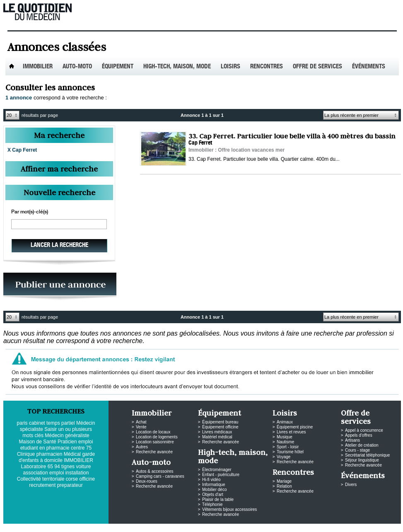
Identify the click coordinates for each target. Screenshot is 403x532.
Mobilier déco (214, 490)
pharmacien (49, 454)
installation (77, 473)
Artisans (352, 440)
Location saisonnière (155, 442)
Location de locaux (153, 432)
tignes (68, 467)
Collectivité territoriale (41, 479)
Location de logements (157, 437)
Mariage (284, 481)
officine (87, 479)
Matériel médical (217, 437)
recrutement (42, 485)
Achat (141, 422)
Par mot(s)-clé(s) (30, 212)
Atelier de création (362, 445)
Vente (141, 427)
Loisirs (230, 67)
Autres (142, 447)
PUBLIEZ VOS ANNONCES (60, 287)
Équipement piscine (295, 427)
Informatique (214, 485)
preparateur (70, 485)
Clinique (26, 454)
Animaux (285, 422)
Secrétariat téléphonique (367, 455)
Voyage (284, 457)
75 (89, 448)
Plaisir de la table (218, 499)
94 (57, 467)
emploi (57, 473)
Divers (351, 485)
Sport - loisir (288, 447)
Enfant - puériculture (221, 475)
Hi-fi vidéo (211, 480)
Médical (72, 454)
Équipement (118, 67)
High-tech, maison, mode (177, 67)
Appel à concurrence (364, 430)
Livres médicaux (217, 432)
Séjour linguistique (362, 460)
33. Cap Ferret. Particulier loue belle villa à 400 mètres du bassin (292, 136)
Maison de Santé (38, 442)
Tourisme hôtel (290, 452)
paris (22, 423)
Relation (284, 486)
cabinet (37, 423)
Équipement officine (220, 427)
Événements (369, 67)
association (36, 473)
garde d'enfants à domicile (57, 457)
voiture (83, 467)
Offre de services (317, 67)
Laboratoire (34, 467)
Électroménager (217, 470)
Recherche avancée (154, 452)
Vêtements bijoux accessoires (229, 509)
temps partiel (61, 423)
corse (72, 479)
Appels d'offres (359, 435)
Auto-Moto (77, 67)
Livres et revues (291, 432)
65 (50, 467)
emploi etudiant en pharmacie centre (57, 445)
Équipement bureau (220, 422)
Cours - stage (357, 450)
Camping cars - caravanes (160, 476)
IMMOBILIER (78, 460)
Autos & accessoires (155, 471)
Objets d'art (213, 495)
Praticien (67, 442)
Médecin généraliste (67, 435)
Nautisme (285, 442)
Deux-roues (147, 481)
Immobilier (38, 67)
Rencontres (267, 67)
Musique (285, 437)
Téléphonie (212, 504)
